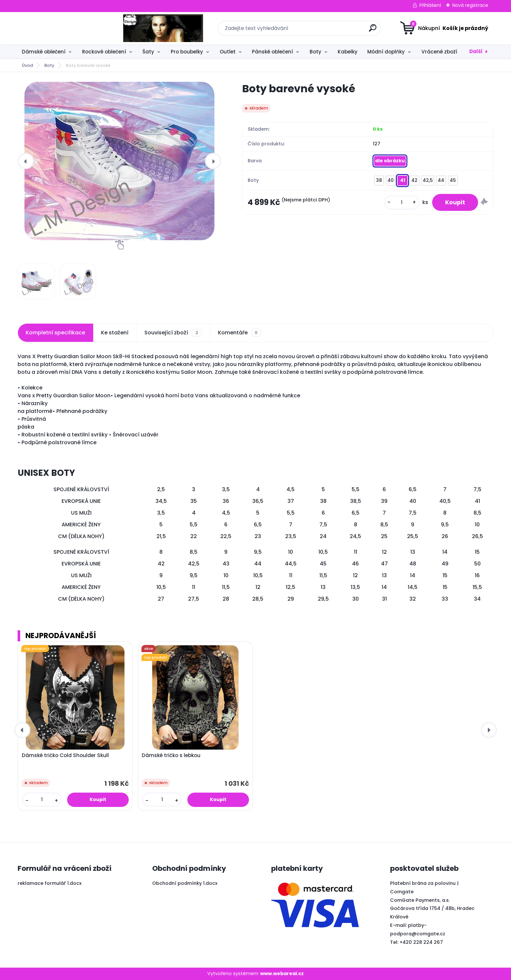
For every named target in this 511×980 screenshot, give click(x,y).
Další (476, 51)
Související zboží (173, 333)
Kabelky (348, 52)
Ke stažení (115, 333)
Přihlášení (430, 5)
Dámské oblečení (44, 52)
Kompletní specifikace (55, 333)
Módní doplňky (386, 52)
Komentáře (240, 333)
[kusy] (402, 203)
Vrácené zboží (439, 52)
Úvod (27, 65)
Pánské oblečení (272, 52)
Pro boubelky (187, 52)
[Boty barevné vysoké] (119, 161)
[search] (320, 30)
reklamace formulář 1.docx (50, 883)
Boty (315, 52)
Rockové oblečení (104, 52)
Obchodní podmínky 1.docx (185, 883)
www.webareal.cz (282, 973)
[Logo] (58, 28)
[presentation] (26, 161)
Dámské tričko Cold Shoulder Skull (65, 755)
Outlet (228, 52)
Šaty (148, 52)
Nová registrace (470, 5)
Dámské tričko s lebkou (171, 755)
